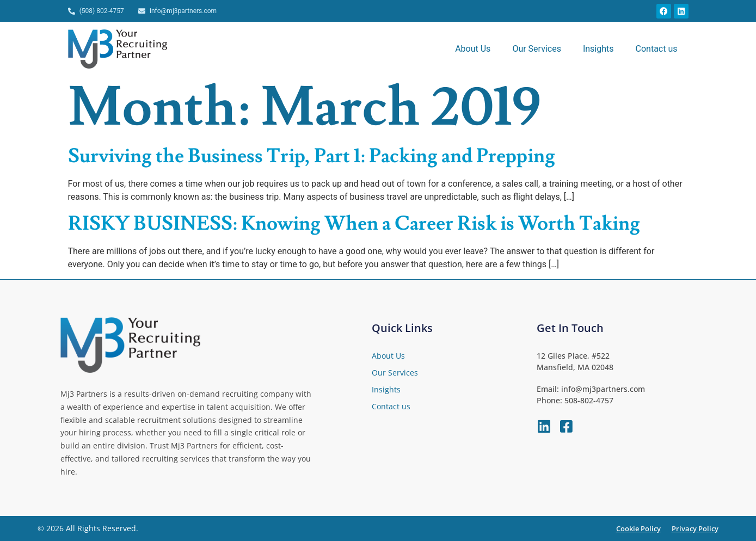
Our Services (537, 49)
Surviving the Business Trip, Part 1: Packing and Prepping (312, 156)
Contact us (657, 49)
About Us (473, 49)
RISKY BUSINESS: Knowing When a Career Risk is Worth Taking (354, 224)
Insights (598, 49)
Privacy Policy (695, 528)
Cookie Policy (638, 528)
